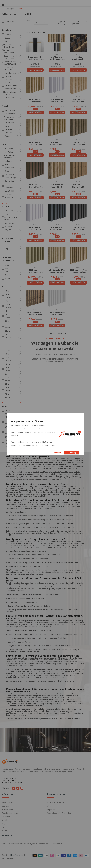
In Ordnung (72, 453)
